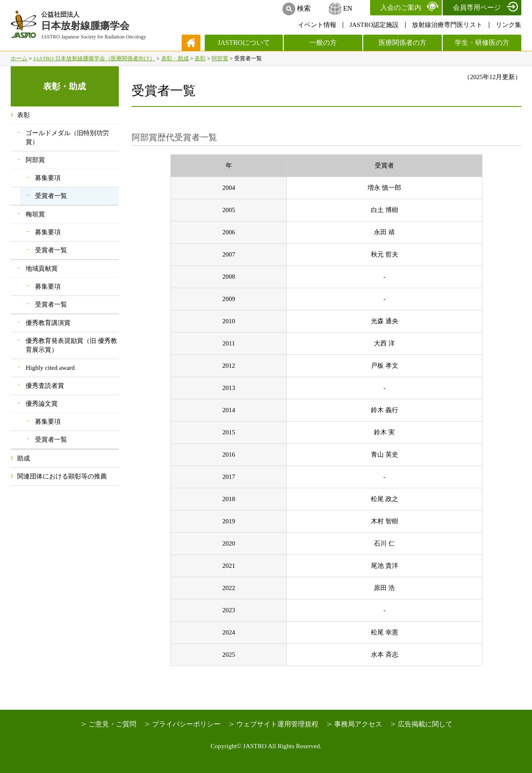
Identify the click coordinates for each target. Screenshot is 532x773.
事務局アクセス (358, 724)
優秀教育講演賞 (48, 323)
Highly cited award (50, 368)
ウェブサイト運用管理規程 (277, 724)
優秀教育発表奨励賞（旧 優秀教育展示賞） (71, 345)
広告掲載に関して (425, 724)
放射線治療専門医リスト (447, 25)
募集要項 (48, 178)
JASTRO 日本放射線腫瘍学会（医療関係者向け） (94, 58)
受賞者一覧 (51, 196)
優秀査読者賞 (45, 386)
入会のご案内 (401, 7)
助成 (24, 458)
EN (348, 8)
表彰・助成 (175, 58)
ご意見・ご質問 (112, 724)
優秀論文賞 (42, 404)
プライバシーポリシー (186, 724)
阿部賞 (220, 58)
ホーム (19, 58)
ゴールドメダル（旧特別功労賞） (67, 137)
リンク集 (508, 25)
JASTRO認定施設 (374, 25)
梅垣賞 (35, 214)
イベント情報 (317, 25)
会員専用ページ (477, 7)
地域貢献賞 (42, 268)
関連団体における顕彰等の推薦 (62, 476)
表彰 (200, 58)
